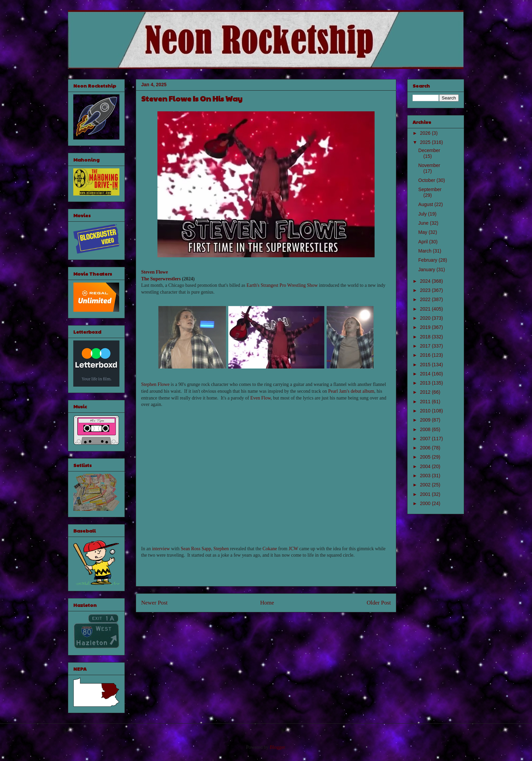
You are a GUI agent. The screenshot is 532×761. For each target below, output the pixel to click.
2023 (426, 290)
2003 (426, 476)
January (427, 270)
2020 (426, 318)
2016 (426, 355)
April (424, 242)
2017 (426, 346)
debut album (362, 391)
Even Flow (261, 398)
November (429, 165)
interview (161, 549)
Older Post (379, 603)
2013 (426, 383)
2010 (426, 411)
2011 (426, 402)
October (427, 180)
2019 (426, 327)
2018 (426, 337)
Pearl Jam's (339, 391)
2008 (426, 429)
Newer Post (154, 603)
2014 (426, 374)
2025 (426, 142)
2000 (426, 503)
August (426, 204)
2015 (426, 365)
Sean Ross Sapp (196, 549)
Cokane (270, 549)
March (426, 251)
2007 (426, 439)
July (423, 214)
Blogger (277, 747)
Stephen (221, 549)
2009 (426, 420)
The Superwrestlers (161, 279)
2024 (426, 281)
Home (267, 603)
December (429, 150)
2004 (426, 466)
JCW (293, 549)
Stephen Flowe (155, 384)
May (423, 232)
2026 (426, 133)
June (424, 223)
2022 (426, 299)
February (429, 260)
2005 (426, 457)
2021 (426, 309)
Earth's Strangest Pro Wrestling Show (282, 285)
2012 (426, 392)
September (430, 189)
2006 (426, 448)
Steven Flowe (155, 272)
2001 (426, 494)
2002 (426, 485)
